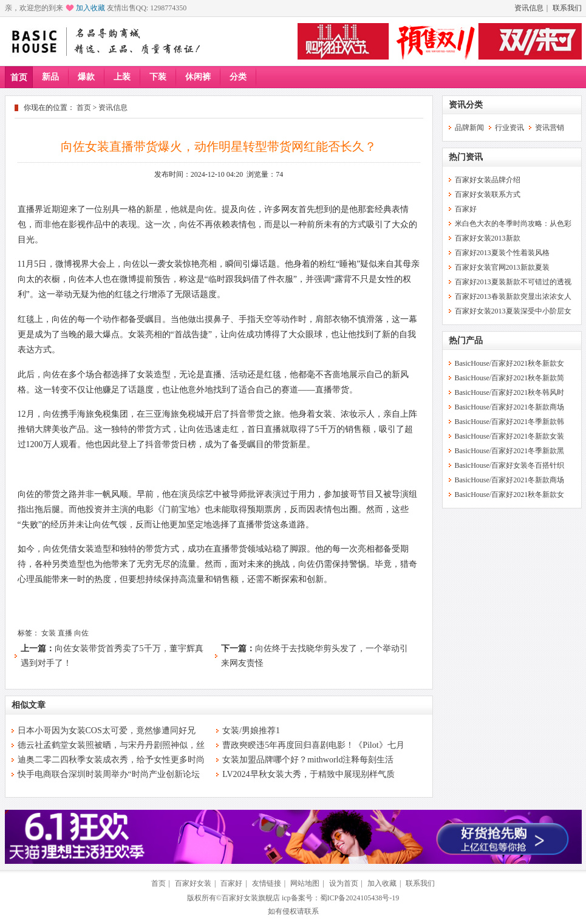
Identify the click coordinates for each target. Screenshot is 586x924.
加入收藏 (90, 8)
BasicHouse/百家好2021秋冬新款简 (510, 378)
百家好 (466, 209)
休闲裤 (198, 77)
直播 (65, 633)
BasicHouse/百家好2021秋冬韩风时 (510, 392)
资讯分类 (466, 105)
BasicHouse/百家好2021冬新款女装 (510, 436)
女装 (49, 633)
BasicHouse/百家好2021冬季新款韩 (510, 422)
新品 (50, 77)
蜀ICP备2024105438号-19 (360, 898)
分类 (238, 77)
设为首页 (344, 883)
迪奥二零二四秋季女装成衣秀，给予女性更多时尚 (111, 760)
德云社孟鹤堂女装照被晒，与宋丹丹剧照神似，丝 (111, 745)
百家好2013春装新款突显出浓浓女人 (513, 296)
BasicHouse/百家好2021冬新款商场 (510, 407)
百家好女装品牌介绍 (488, 180)
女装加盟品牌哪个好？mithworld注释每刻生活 (308, 760)
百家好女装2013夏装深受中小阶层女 (513, 311)
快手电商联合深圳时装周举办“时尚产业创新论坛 (109, 774)
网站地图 (305, 883)
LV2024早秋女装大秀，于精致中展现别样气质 (308, 774)
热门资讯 (466, 157)
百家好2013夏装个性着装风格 (502, 253)
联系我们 (567, 8)
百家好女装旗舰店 (251, 898)
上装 (122, 77)
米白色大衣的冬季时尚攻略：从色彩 (513, 224)
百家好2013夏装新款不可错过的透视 (513, 282)
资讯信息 (529, 8)
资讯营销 (550, 128)
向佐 (81, 633)
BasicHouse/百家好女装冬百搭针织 (510, 465)
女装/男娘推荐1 (251, 731)
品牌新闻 (469, 128)
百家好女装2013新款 (488, 238)
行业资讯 (509, 128)
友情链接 (267, 883)
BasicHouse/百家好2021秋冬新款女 (510, 363)
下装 (158, 77)
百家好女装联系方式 (488, 194)
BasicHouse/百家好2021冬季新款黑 (510, 451)
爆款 (86, 77)
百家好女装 (193, 883)
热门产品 (466, 341)
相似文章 (29, 705)
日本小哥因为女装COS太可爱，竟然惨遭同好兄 (107, 731)
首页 (19, 77)
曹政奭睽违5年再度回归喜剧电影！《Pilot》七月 (313, 745)
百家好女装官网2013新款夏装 (502, 267)
